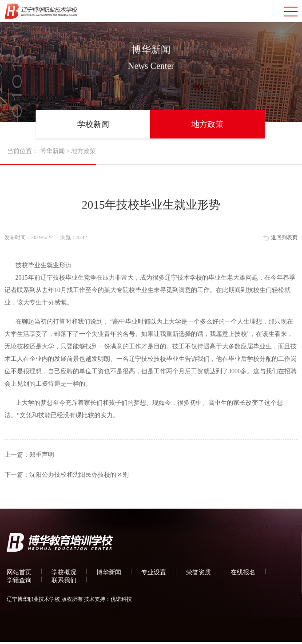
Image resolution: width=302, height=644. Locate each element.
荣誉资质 (199, 572)
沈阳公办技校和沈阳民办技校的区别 (79, 475)
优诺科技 (121, 599)
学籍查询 (19, 580)
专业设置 (154, 572)
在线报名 (243, 572)
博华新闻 (52, 151)
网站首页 (19, 572)
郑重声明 (42, 455)
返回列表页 (284, 237)
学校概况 (64, 572)
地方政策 (207, 124)
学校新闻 (93, 124)
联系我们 (64, 580)
